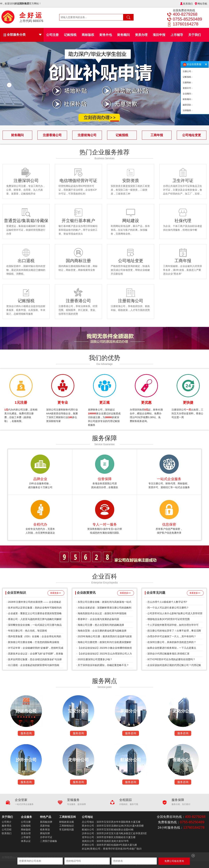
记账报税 (70, 35)
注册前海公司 (87, 135)
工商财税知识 (67, 826)
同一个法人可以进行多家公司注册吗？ (168, 608)
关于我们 (195, 35)
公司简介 (7, 822)
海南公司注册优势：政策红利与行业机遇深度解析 (104, 642)
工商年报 (157, 135)
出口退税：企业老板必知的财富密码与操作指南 (34, 665)
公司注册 (52, 35)
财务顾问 (123, 35)
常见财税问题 (67, 830)
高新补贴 (45, 826)
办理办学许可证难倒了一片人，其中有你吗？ (172, 636)
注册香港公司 (52, 135)
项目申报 (159, 35)
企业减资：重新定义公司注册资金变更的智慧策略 (35, 613)
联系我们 (188, 4)
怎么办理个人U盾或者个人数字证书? (167, 602)
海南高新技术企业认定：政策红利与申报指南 (102, 613)
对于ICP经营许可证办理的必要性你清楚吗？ (171, 659)
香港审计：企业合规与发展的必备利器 (98, 619)
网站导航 (202, 4)
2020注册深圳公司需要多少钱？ (95, 659)
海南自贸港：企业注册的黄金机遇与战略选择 (102, 631)
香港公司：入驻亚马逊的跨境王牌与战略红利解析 (35, 619)
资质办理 (141, 35)
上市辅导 (177, 35)
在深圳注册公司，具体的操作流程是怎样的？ (172, 642)
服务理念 (7, 826)
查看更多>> (56, 593)
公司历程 (7, 830)
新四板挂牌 (46, 822)
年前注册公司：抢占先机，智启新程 (28, 631)
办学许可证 (46, 837)
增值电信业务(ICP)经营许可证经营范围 (169, 619)
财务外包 (106, 35)
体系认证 (26, 841)
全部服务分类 (24, 35)
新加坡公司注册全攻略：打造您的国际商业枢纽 (34, 642)
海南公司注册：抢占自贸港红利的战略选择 (101, 625)
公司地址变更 (192, 135)
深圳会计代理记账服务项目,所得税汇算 (168, 654)
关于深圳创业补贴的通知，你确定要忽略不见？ (103, 665)
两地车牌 (45, 833)
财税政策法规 (67, 822)
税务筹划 (45, 830)
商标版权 (88, 35)
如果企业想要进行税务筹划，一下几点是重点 (172, 648)
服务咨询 (26, 733)
